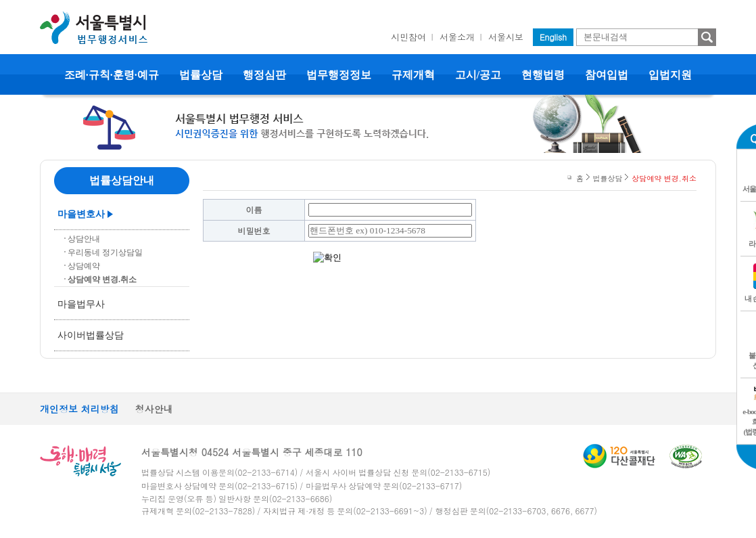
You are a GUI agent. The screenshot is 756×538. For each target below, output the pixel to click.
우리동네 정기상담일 (105, 252)
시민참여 (408, 37)
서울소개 (457, 37)
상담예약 (84, 266)
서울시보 (506, 37)
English (553, 37)
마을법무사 (81, 304)
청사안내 (154, 409)
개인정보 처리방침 (79, 409)
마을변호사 (81, 214)
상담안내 (84, 239)
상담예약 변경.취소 (102, 279)
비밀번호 (254, 230)
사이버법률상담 (91, 335)
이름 (254, 209)
